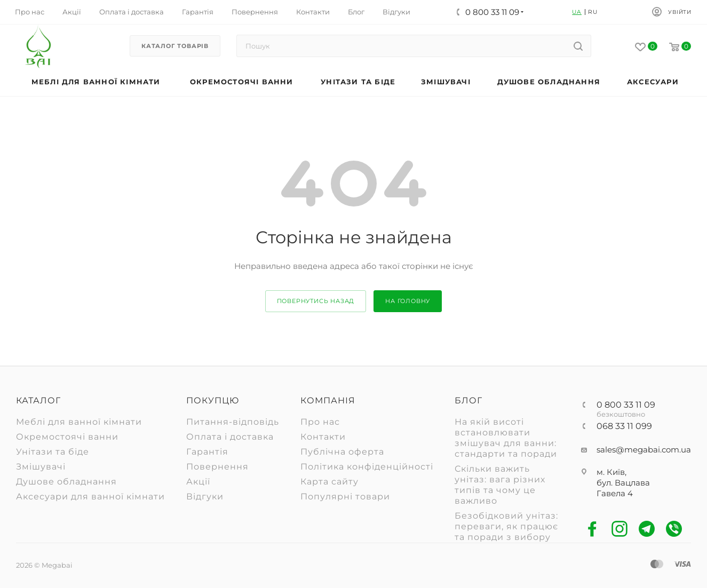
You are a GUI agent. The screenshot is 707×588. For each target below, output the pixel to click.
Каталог (38, 400)
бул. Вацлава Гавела (623, 488)
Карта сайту (329, 482)
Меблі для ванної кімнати (79, 422)
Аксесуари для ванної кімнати (90, 496)
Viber (674, 529)
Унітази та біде (53, 452)
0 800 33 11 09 (626, 405)
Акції (198, 482)
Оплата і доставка (230, 437)
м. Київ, (611, 472)
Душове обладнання (66, 482)
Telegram (647, 529)
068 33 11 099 (624, 426)
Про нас (320, 422)
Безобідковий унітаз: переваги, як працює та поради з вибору (506, 526)
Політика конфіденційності (367, 467)
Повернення (217, 467)
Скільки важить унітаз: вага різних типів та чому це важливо (500, 485)
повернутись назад (316, 301)
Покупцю (213, 400)
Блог (468, 400)
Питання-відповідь (233, 422)
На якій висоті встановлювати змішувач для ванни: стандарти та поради (506, 438)
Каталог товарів (175, 46)
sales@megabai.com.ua (644, 450)
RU (593, 12)
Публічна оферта (342, 452)
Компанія (328, 400)
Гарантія (207, 452)
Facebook (593, 529)
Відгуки (205, 496)
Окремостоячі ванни (67, 437)
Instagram (620, 529)
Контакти (323, 437)
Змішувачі (41, 467)
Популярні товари (345, 496)
